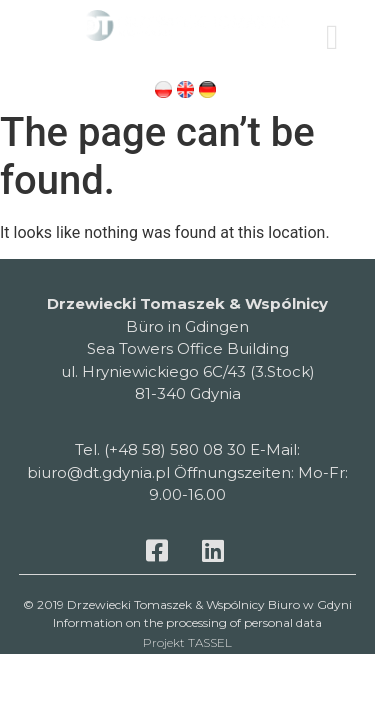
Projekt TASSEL (187, 642)
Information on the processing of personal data (187, 622)
